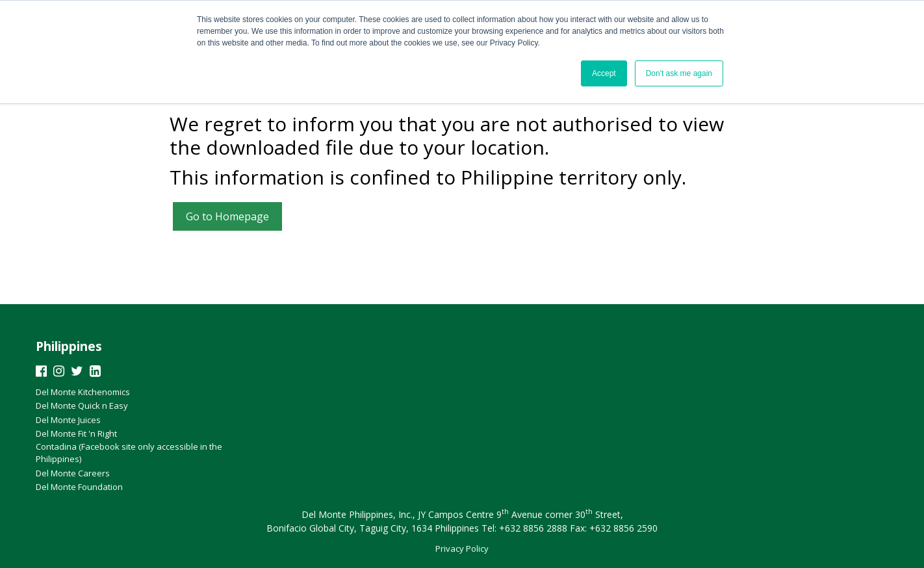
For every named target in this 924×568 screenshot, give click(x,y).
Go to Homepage (227, 216)
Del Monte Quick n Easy (82, 406)
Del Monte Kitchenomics (83, 392)
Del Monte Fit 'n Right (76, 433)
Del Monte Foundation (79, 487)
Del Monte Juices (68, 420)
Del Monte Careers (73, 473)
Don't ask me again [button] (679, 73)
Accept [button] (604, 73)
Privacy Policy (462, 549)
